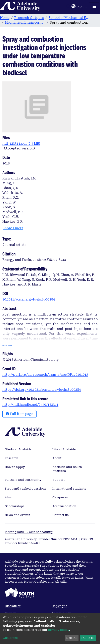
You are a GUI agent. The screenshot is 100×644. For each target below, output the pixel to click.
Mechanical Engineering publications (25, 23)
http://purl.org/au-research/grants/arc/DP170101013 (45, 375)
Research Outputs (29, 18)
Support (59, 480)
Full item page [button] (19, 414)
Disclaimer (13, 606)
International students (69, 489)
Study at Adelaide (18, 449)
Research (12, 458)
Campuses (60, 497)
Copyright (59, 606)
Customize (11, 638)
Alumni (10, 497)
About (57, 458)
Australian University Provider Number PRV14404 (41, 539)
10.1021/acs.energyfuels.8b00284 (29, 299)
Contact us (61, 515)
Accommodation (64, 506)
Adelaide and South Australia (67, 469)
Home (5, 18)
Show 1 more (13, 228)
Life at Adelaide (64, 449)
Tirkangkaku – (29, 532)
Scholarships (15, 506)
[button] (73, 6)
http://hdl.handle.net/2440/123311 (30, 405)
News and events (17, 515)
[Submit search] (68, 6)
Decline (72, 638)
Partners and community (23, 480)
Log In (82, 6)
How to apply (15, 467)
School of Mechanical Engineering (69, 18)
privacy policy (59, 630)
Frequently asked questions (26, 489)
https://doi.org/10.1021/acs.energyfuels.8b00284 (42, 390)
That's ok (88, 638)
